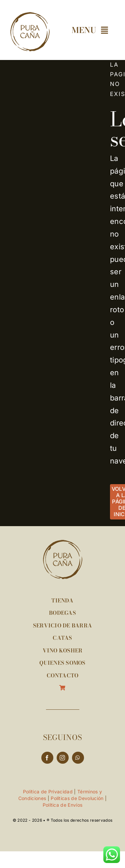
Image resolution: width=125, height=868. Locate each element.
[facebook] (47, 758)
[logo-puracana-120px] (30, 15)
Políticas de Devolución (77, 798)
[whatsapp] (78, 758)
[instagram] (63, 758)
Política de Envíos (63, 805)
